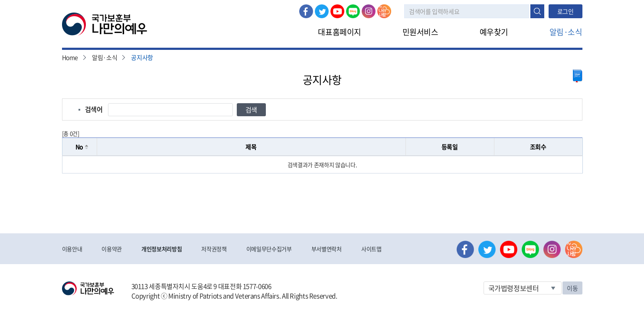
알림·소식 (566, 32)
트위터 (322, 11)
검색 (537, 11)
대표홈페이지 (339, 32)
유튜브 (337, 11)
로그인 (566, 11)
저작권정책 (214, 249)
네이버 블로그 (353, 11)
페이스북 (306, 11)
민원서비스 (420, 32)
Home (70, 57)
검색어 (94, 109)
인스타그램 (369, 11)
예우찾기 (494, 32)
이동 (572, 288)
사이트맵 (371, 249)
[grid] (322, 165)
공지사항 (142, 57)
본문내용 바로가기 (0, 0)
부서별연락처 (327, 249)
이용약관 (112, 249)
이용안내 (72, 249)
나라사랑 (384, 11)
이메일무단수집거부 (269, 249)
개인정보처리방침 (162, 249)
